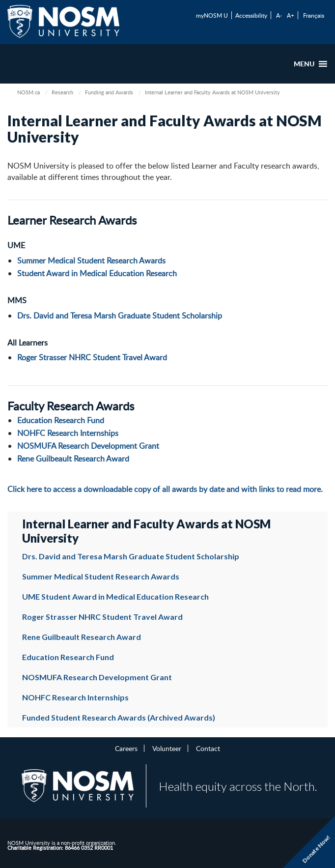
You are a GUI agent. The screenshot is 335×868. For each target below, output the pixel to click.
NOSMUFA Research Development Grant (88, 446)
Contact (208, 748)
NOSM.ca (28, 92)
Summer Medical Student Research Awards (91, 260)
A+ (291, 15)
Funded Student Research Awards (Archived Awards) (119, 717)
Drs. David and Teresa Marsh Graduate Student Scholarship (120, 316)
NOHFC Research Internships (68, 433)
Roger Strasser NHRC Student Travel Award (92, 357)
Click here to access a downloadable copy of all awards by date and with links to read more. (165, 489)
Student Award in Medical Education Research (97, 273)
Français (314, 15)
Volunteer (167, 748)
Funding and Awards (109, 92)
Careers (126, 748)
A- (279, 15)
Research (62, 92)
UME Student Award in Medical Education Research (115, 596)
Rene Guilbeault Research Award (73, 459)
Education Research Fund (61, 420)
